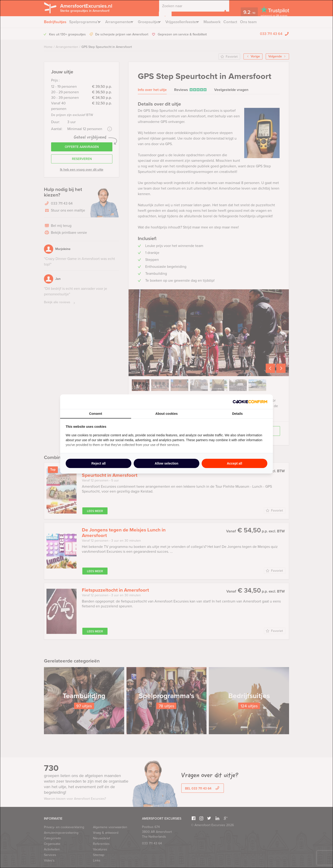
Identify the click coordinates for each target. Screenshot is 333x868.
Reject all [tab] (98, 463)
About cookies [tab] (166, 414)
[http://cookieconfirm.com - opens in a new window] (250, 402)
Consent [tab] (96, 414)
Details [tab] (237, 414)
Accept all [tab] (234, 463)
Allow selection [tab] (166, 463)
